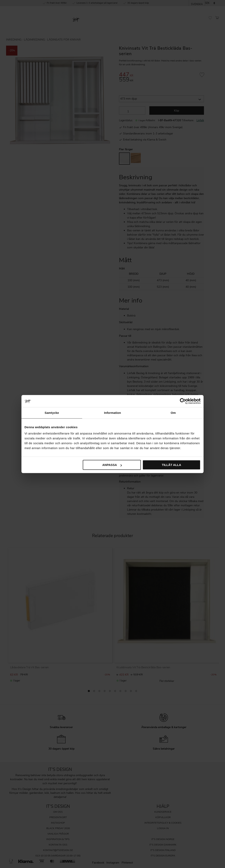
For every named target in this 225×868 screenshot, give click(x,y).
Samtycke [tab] (52, 413)
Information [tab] (112, 413)
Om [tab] (173, 413)
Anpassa (112, 465)
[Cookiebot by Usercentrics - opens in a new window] (183, 401)
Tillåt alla (171, 465)
